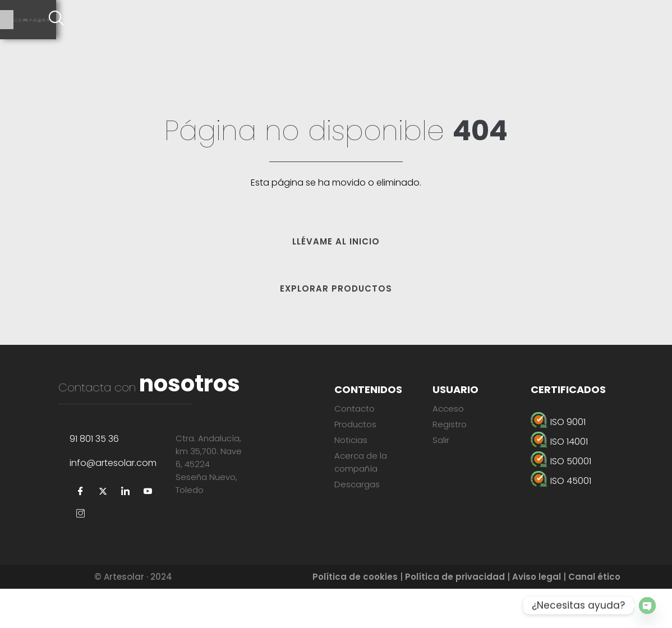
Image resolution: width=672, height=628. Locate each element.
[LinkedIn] (126, 531)
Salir (441, 440)
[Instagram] (81, 553)
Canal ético (594, 616)
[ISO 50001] (586, 461)
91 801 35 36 (94, 478)
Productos (355, 424)
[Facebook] (81, 531)
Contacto (355, 408)
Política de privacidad (455, 616)
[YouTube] (148, 531)
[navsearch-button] (627, 20)
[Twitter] (103, 531)
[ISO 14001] (586, 442)
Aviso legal (537, 616)
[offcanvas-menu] (658, 20)
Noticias (351, 440)
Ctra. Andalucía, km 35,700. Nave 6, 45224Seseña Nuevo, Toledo (209, 503)
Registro (450, 424)
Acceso (448, 408)
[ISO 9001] (586, 422)
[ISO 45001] (586, 481)
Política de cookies (355, 616)
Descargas (357, 484)
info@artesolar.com (113, 502)
